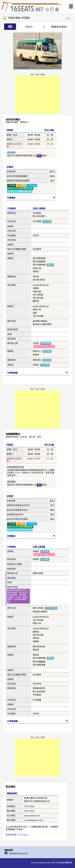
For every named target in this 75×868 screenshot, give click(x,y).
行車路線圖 (12, 373)
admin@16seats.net (18, 853)
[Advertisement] (37, 95)
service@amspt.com (34, 820)
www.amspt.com (32, 816)
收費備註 (11, 198)
